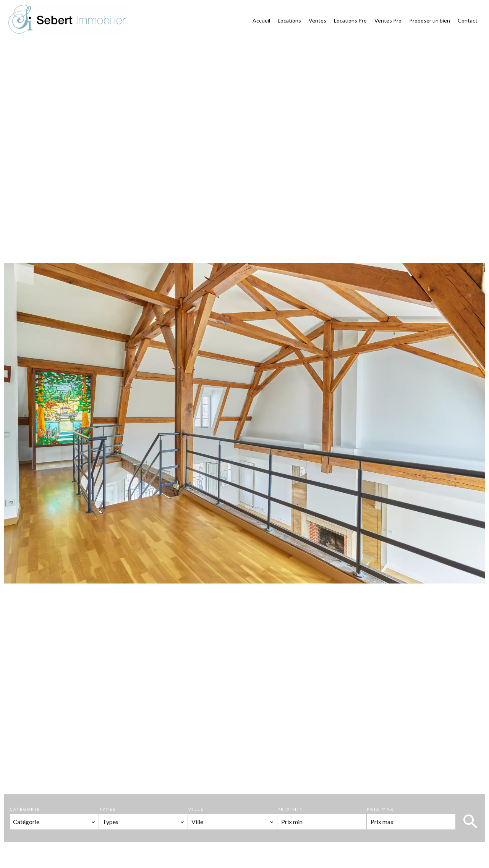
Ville (196, 809)
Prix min (291, 809)
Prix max (380, 809)
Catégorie (25, 809)
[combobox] (54, 822)
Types (108, 809)
